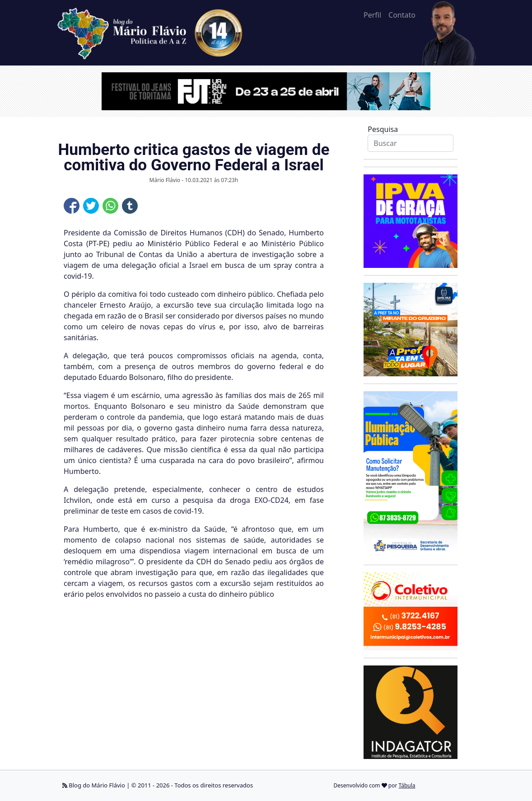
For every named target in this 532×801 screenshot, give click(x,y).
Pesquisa (383, 129)
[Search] (410, 143)
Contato (402, 15)
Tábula (407, 785)
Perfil (372, 15)
